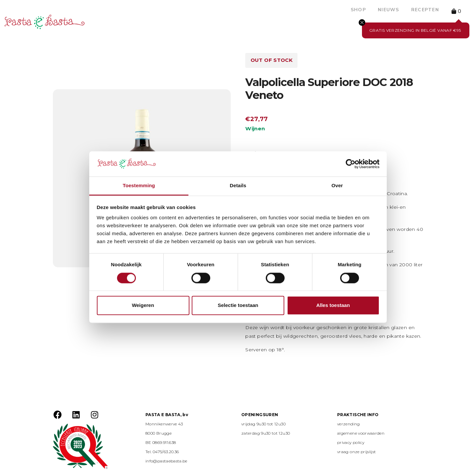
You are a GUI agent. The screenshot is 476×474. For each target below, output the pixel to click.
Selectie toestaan (238, 305)
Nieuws (389, 10)
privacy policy (351, 442)
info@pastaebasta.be (166, 461)
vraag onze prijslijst (357, 452)
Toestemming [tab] (139, 186)
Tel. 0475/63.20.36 (162, 452)
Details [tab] (238, 186)
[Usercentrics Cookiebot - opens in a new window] (351, 164)
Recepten (425, 10)
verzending (349, 424)
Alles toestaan (333, 305)
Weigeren (143, 305)
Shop (358, 10)
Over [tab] (337, 186)
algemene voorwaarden (361, 433)
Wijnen (255, 129)
